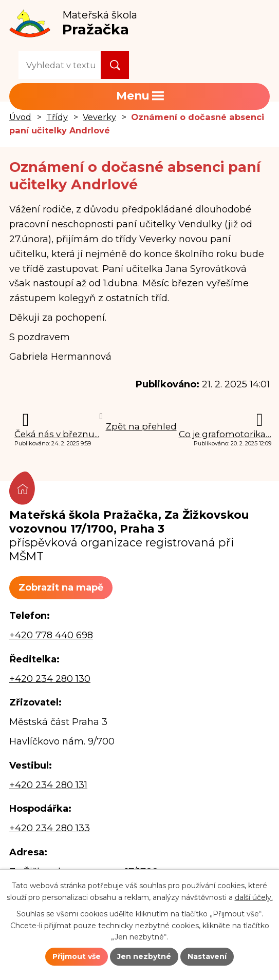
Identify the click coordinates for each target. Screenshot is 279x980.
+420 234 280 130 (50, 679)
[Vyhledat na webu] (60, 65)
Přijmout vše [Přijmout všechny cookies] (77, 956)
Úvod (20, 117)
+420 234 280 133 (50, 828)
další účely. (254, 897)
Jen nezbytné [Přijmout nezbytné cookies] (144, 956)
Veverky (99, 117)
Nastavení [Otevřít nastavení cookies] (207, 956)
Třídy (57, 117)
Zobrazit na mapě (61, 587)
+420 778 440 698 (51, 635)
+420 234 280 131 (48, 785)
